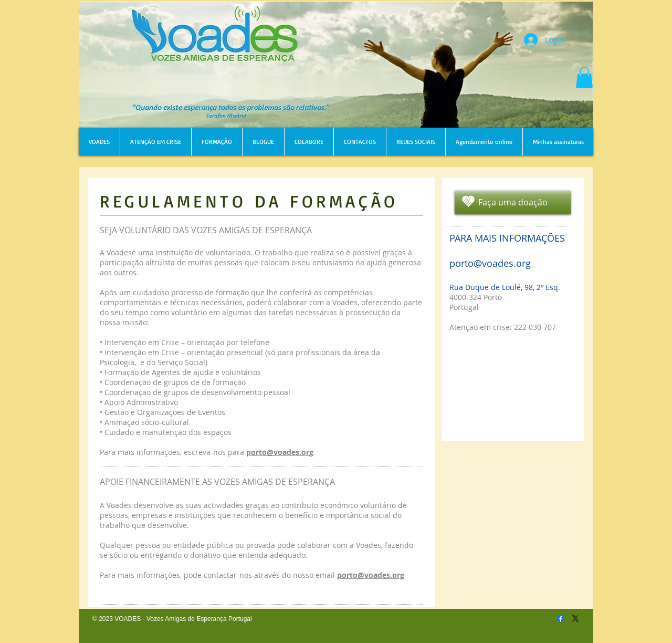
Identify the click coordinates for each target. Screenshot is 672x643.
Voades (367, 545)
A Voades (116, 505)
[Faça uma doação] (513, 203)
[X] (575, 618)
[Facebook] (561, 618)
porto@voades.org (371, 575)
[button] (584, 77)
